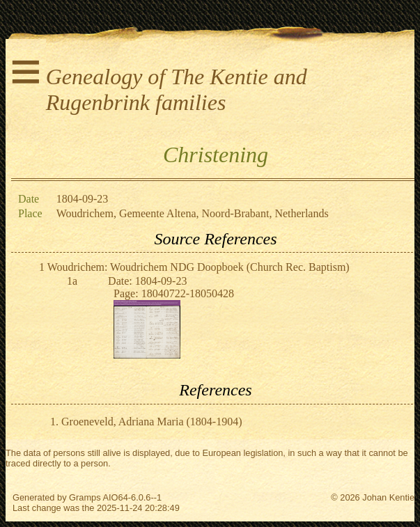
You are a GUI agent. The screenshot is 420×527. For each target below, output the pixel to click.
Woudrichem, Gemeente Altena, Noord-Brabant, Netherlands (193, 213)
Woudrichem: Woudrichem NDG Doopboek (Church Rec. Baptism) (199, 267)
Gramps (85, 497)
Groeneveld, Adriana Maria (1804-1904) (151, 422)
